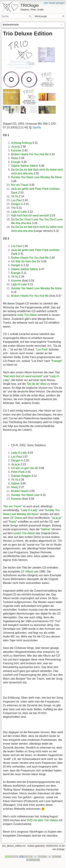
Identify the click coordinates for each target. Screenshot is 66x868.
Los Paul (16, 200)
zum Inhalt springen (54, 3)
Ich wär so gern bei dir (24, 468)
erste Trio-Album (27, 315)
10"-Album (27, 572)
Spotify (37, 127)
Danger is (17, 204)
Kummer (16, 151)
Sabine (15, 483)
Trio (13, 208)
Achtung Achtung (21, 143)
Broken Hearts (20, 491)
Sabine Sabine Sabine (25, 166)
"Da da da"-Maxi (37, 384)
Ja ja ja (15, 147)
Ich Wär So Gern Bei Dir (26, 261)
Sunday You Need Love (25, 495)
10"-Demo (16, 518)
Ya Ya (15, 196)
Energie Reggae (21, 476)
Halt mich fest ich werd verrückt (30, 215)
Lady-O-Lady (19, 212)
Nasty (15, 158)
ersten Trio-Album (24, 533)
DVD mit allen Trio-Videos (42, 820)
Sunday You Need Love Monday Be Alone (36, 177)
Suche (31, 16)
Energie (16, 162)
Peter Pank (18, 472)
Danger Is (17, 460)
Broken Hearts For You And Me (30, 154)
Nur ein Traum (20, 185)
